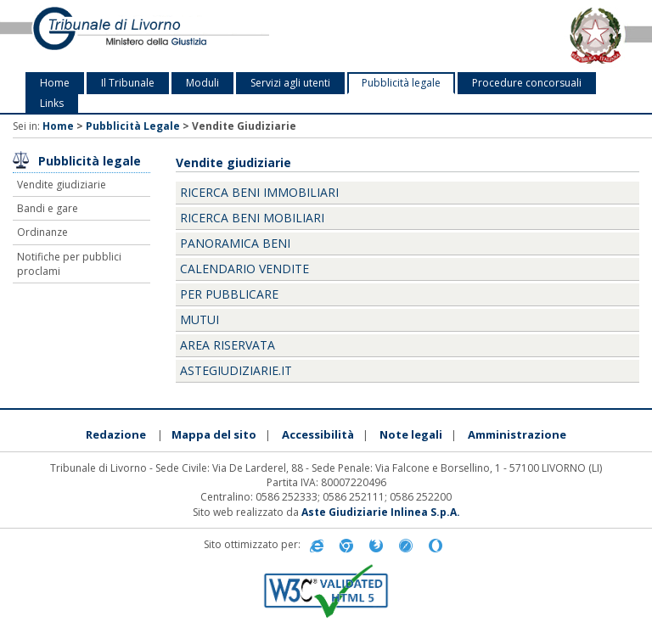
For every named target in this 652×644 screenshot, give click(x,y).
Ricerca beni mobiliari (252, 218)
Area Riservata (228, 345)
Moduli (202, 83)
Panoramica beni (235, 243)
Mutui (200, 319)
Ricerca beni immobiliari (259, 192)
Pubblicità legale (401, 83)
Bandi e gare (48, 208)
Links (52, 103)
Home (55, 83)
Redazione (116, 434)
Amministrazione (517, 434)
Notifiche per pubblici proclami (69, 264)
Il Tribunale (128, 83)
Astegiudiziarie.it (236, 370)
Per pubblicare (229, 294)
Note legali (411, 434)
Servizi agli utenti (290, 83)
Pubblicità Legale (133, 126)
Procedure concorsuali (527, 83)
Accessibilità (318, 434)
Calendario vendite (244, 269)
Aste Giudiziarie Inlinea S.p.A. (381, 512)
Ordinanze (42, 232)
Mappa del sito (214, 434)
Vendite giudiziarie (62, 185)
